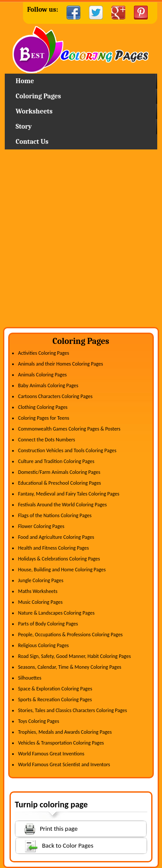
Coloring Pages (38, 96)
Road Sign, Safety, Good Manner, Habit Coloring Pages (75, 656)
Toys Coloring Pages (39, 721)
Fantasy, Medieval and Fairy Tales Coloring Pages (69, 494)
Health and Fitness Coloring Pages (54, 548)
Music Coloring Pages (40, 602)
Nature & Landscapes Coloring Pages (56, 613)
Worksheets (34, 111)
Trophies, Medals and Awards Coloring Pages (65, 732)
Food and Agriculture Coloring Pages (56, 537)
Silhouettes (30, 678)
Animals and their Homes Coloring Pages (61, 364)
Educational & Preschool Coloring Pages (60, 483)
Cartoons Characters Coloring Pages (55, 396)
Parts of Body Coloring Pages (48, 624)
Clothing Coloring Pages (43, 407)
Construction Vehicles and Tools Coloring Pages (67, 450)
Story (24, 126)
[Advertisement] (81, 241)
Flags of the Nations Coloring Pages (55, 515)
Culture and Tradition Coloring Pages (56, 461)
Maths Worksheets (38, 591)
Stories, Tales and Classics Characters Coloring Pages (73, 710)
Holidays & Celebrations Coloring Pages (59, 559)
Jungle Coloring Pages (41, 580)
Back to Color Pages (55, 845)
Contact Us (32, 142)
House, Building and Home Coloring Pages (62, 570)
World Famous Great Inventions (51, 754)
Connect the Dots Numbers (47, 440)
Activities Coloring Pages (44, 353)
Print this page (47, 828)
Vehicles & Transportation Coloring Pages (61, 743)
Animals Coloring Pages (43, 375)
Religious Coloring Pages (44, 645)
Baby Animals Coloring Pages (48, 385)
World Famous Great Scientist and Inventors (64, 764)
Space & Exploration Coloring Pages (55, 689)
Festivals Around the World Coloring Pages (62, 505)
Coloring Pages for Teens (44, 418)
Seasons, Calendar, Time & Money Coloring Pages (70, 667)
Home (81, 50)
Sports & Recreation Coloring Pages (55, 700)
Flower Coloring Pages (41, 526)
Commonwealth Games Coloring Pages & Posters (69, 429)
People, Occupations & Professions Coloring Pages (70, 635)
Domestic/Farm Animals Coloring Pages (59, 472)
